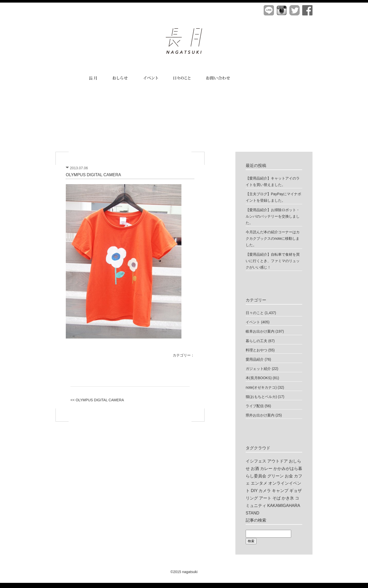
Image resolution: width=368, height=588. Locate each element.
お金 (289, 476)
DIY (254, 491)
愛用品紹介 (255, 359)
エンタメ (259, 483)
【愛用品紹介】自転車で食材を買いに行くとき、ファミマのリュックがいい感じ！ (273, 261)
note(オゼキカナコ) (261, 387)
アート (265, 498)
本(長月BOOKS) (259, 378)
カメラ (265, 491)
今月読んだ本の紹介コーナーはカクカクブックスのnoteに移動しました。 (273, 238)
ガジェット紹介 (258, 369)
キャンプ (280, 491)
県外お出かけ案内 (260, 415)
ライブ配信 (255, 406)
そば (277, 498)
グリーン (275, 476)
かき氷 (288, 498)
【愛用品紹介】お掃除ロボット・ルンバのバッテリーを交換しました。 (273, 216)
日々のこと (255, 313)
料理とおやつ (256, 350)
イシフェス (256, 461)
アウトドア (278, 461)
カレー (266, 469)
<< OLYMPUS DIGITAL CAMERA (97, 400)
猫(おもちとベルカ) (261, 397)
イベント (253, 322)
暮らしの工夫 (256, 341)
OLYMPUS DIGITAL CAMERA (93, 175)
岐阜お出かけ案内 (260, 331)
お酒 (255, 469)
